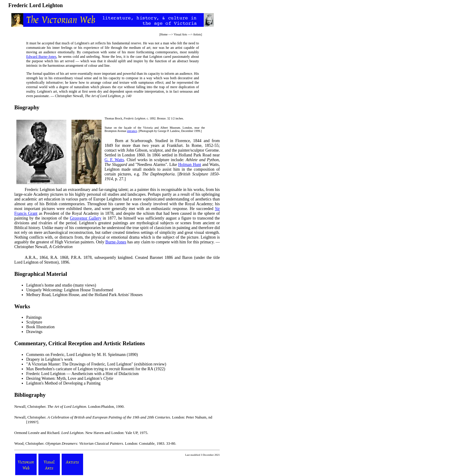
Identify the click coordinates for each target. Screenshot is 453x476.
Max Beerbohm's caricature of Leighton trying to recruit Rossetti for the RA (90, 369)
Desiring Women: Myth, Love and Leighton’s (70, 378)
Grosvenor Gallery (85, 218)
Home (164, 34)
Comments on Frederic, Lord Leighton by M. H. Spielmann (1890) (82, 355)
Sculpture (34, 322)
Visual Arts (180, 34)
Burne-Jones (116, 242)
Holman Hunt (190, 165)
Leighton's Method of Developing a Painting (63, 383)
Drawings (34, 332)
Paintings (34, 317)
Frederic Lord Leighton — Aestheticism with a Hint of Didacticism (82, 374)
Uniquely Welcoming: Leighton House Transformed (70, 290)
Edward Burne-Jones (41, 57)
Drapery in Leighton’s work (49, 359)
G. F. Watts (114, 160)
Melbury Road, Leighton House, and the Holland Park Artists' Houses (84, 295)
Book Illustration (40, 327)
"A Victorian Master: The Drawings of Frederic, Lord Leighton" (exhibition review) (96, 364)
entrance (132, 131)
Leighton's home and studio (49, 285)
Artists (197, 34)
